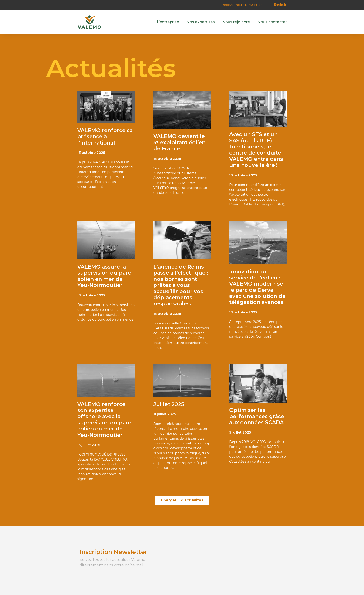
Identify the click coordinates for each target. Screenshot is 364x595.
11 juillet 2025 (165, 414)
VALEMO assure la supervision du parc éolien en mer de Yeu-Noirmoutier (104, 276)
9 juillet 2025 (240, 432)
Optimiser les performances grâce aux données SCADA (257, 416)
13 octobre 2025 (91, 153)
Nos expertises (201, 22)
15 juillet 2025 (89, 445)
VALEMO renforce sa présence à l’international (105, 137)
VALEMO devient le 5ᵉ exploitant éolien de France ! (179, 142)
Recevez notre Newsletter (242, 5)
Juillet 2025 (169, 404)
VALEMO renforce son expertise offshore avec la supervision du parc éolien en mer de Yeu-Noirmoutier (104, 420)
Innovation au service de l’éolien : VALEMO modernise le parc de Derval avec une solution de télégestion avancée (257, 287)
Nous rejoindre (236, 22)
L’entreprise (168, 22)
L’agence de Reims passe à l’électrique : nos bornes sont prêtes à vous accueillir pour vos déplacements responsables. (181, 285)
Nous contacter (272, 22)
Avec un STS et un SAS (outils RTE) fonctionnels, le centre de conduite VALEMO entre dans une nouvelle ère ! (256, 150)
